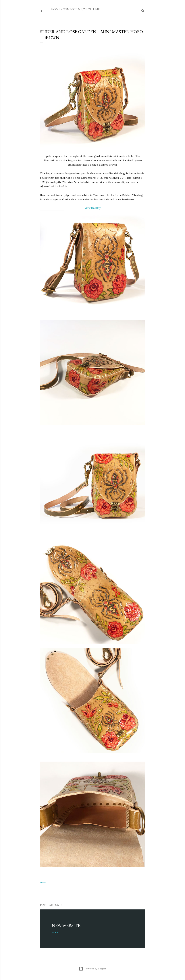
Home (56, 9)
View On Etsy (92, 208)
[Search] (143, 10)
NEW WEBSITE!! (67, 926)
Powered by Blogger (92, 969)
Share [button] (43, 883)
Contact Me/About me (81, 9)
